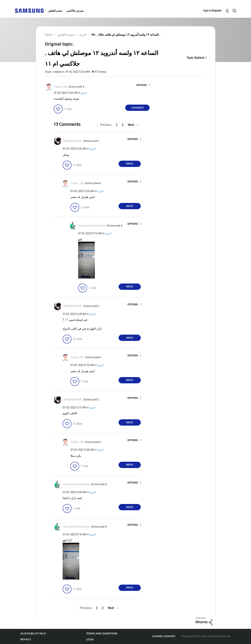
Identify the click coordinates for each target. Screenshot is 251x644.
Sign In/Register (212, 11)
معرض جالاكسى (75, 11)
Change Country (164, 636)
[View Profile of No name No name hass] (92, 226)
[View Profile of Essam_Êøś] (61, 87)
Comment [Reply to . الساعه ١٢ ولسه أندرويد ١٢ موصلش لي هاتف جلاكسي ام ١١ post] (138, 108)
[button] (143, 85)
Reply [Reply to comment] (130, 164)
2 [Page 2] (123, 125)
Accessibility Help (33, 634)
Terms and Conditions (102, 634)
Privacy (26, 639)
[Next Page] (133, 125)
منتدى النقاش (55, 11)
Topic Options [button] (195, 58)
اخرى (84, 93)
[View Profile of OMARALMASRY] (73, 141)
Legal (90, 639)
